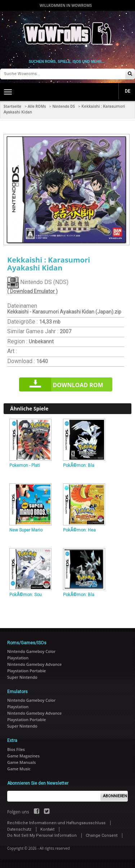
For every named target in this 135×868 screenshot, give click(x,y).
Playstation (18, 658)
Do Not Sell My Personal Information (42, 835)
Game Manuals (21, 762)
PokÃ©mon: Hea (79, 530)
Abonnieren (115, 796)
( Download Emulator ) (32, 291)
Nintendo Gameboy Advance (34, 664)
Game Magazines (23, 756)
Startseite (12, 106)
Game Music (19, 769)
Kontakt (47, 829)
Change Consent (102, 835)
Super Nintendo (22, 677)
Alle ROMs (37, 106)
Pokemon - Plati (25, 465)
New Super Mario (26, 530)
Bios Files (16, 749)
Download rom (78, 385)
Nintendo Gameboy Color (31, 651)
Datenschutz (19, 829)
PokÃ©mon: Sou (26, 595)
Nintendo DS (64, 106)
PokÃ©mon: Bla (79, 465)
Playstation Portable (26, 671)
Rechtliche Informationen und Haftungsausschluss (56, 823)
